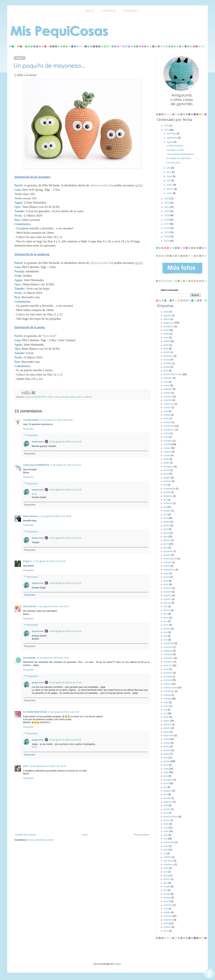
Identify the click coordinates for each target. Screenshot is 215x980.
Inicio (85, 835)
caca (166, 382)
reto (165, 839)
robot (166, 846)
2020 (167, 211)
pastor (166, 747)
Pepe (166, 772)
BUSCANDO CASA (44, 397)
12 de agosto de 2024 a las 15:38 (49, 561)
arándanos (169, 327)
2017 (167, 224)
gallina (167, 526)
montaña (168, 677)
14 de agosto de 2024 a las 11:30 (65, 442)
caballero (168, 378)
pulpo (166, 824)
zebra (166, 923)
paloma (167, 728)
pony (166, 813)
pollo (166, 805)
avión (166, 338)
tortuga (167, 894)
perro (166, 783)
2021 (167, 207)
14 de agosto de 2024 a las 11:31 (65, 538)
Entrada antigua (141, 835)
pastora (167, 750)
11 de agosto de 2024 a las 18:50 (55, 516)
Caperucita (169, 404)
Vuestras (168, 916)
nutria (166, 706)
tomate (167, 887)
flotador (167, 511)
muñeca (167, 680)
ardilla (166, 334)
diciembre (172, 134)
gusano (167, 555)
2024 (167, 130)
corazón (167, 452)
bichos (167, 360)
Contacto (109, 11)
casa (166, 411)
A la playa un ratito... (176, 150)
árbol (166, 330)
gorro (166, 544)
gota (166, 548)
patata (73, 397)
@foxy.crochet (99, 185)
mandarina (169, 643)
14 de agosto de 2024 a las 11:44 (65, 683)
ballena (167, 341)
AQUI (139, 185)
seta (166, 850)
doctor (166, 470)
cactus (167, 385)
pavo (166, 765)
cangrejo (168, 400)
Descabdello (30, 658)
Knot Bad (49, 336)
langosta (168, 595)
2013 (167, 241)
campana (168, 396)
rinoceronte (169, 842)
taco (166, 872)
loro (165, 636)
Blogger (118, 964)
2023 (167, 199)
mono (166, 669)
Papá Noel (169, 735)
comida (56, 397)
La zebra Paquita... (175, 146)
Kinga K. (28, 561)
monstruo (168, 673)
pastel (166, 739)
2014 (167, 237)
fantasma (168, 496)
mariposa (168, 651)
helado (167, 566)
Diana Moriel (30, 606)
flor (165, 507)
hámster (167, 562)
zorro (166, 931)
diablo (166, 463)
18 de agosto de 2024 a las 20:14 (65, 740)
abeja (166, 312)
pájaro (166, 721)
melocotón (168, 658)
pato (166, 758)
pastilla (167, 743)
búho (166, 371)
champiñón (169, 426)
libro (166, 614)
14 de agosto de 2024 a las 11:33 (65, 631)
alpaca (167, 319)
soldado (167, 857)
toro (165, 890)
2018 (167, 220)
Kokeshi (167, 592)
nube (166, 702)
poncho (167, 809)
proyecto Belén (171, 817)
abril (169, 181)
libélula (167, 610)
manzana (168, 647)
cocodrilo (168, 441)
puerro (167, 820)
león (166, 606)
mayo (170, 176)
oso (165, 713)
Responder (28, 429)
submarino (169, 865)
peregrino (168, 780)
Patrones (131, 11)
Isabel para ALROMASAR (36, 465)
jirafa (166, 581)
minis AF (168, 666)
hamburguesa (170, 559)
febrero (170, 189)
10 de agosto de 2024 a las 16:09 (56, 420)
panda (166, 732)
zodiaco (167, 927)
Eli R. (26, 766)
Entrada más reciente (26, 835)
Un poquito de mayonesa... (179, 158)
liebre (166, 618)
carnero (167, 408)
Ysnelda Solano (31, 420)
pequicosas (38, 442)
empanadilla (169, 489)
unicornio (168, 905)
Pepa (166, 769)
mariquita (168, 654)
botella (167, 367)
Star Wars (168, 861)
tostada (167, 898)
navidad (167, 699)
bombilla (168, 363)
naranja (167, 695)
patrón (79, 397)
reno (166, 835)
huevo (166, 577)
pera (166, 776)
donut (166, 474)
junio (169, 172)
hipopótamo (169, 570)
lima (165, 621)
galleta (167, 522)
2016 (167, 228)
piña (166, 794)
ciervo (166, 433)
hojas (166, 573)
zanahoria (88, 397)
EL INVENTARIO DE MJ (35, 712)
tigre (166, 883)
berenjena (168, 356)
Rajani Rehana (31, 516)
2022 (167, 203)
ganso (166, 533)
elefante (167, 481)
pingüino (168, 791)
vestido (167, 912)
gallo (166, 529)
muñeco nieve (170, 688)
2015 (167, 232)
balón (166, 345)
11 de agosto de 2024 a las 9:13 (66, 465)
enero (170, 193)
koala (166, 584)
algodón (167, 316)
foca (166, 514)
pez (165, 787)
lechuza (167, 603)
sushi (166, 868)
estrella (167, 492)
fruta (166, 518)
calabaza (168, 389)
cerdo (166, 419)
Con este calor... (174, 163)
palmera (167, 724)
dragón (167, 478)
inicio (90, 11)
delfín (166, 459)
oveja (166, 717)
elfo (165, 485)
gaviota (167, 540)
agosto (170, 142)
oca (165, 710)
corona (167, 455)
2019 (167, 215)
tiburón (167, 879)
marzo (170, 185)
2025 (167, 126)
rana (166, 828)
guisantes (65, 397)
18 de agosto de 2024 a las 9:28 (64, 712)
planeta (167, 798)
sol (165, 854)
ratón (166, 831)
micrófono (168, 662)
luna (166, 640)
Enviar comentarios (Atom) (41, 840)
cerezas (167, 422)
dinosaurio (168, 467)
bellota (167, 352)
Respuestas (32, 435)
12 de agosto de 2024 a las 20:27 (53, 606)
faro (165, 500)
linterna (167, 629)
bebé (166, 349)
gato (166, 537)
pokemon (168, 802)
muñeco (167, 684)
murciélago (169, 691)
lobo (166, 632)
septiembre (172, 138)
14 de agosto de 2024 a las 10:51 (53, 658)
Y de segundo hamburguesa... (181, 154)
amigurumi (30, 397)
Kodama (168, 588)
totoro (166, 901)
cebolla (167, 415)
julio (169, 168)
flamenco (168, 503)
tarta (166, 876)
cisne (166, 437)
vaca (166, 909)
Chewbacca (169, 430)
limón (166, 625)
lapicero (167, 599)
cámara (167, 393)
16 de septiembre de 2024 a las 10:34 (48, 766)
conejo (167, 448)
